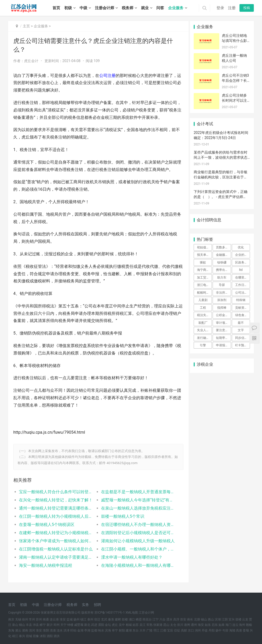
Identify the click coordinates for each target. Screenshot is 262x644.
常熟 (149, 625)
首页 (56, 8)
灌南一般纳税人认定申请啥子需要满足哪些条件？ (55, 557)
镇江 (83, 619)
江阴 (225, 619)
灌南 (25, 630)
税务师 (128, 8)
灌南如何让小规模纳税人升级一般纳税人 (135, 541)
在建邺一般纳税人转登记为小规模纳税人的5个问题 (55, 533)
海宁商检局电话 (204, 270)
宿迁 (97, 619)
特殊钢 (241, 300)
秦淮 (111, 619)
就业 (145, 8)
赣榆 (249, 625)
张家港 (158, 625)
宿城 (29, 636)
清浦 (53, 630)
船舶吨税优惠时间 (204, 293)
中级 (83, 8)
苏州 (39, 619)
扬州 (77, 619)
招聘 (97, 605)
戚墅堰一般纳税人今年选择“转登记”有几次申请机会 (135, 500)
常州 (32, 619)
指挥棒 (222, 308)
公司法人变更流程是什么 (243, 293)
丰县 (29, 625)
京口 (191, 630)
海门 (228, 625)
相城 (129, 625)
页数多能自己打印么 (223, 247)
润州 (198, 630)
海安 (201, 625)
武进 (94, 625)
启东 (215, 625)
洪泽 (67, 630)
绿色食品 (241, 315)
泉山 (15, 625)
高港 (239, 630)
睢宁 (43, 625)
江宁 (156, 619)
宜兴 (232, 619)
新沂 (50, 625)
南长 (190, 619)
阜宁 (115, 630)
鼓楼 (125, 619)
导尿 (222, 285)
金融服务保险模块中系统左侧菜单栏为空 (223, 255)
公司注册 (107, 76)
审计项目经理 (223, 323)
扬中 (219, 630)
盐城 (70, 619)
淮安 (63, 619)
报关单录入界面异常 (204, 255)
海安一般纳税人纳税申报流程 (46, 565)
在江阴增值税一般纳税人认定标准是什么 (55, 549)
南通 (46, 619)
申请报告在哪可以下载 (223, 345)
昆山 (166, 625)
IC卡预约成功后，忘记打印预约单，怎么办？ (243, 345)
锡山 (204, 619)
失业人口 (203, 330)
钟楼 (70, 625)
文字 (241, 330)
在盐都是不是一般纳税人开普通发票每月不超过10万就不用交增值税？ (135, 492)
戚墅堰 (79, 625)
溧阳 (101, 625)
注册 (232, 8)
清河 (32, 630)
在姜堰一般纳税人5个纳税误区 (47, 525)
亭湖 (87, 630)
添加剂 (222, 300)
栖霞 (139, 619)
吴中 (122, 625)
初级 (68, 8)
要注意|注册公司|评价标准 (223, 330)
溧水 (169, 619)
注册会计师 (105, 8)
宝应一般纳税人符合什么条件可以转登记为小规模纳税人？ (55, 492)
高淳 (176, 619)
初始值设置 (204, 247)
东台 (136, 630)
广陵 (149, 630)
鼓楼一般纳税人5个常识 (121, 516)
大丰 (143, 630)
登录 (220, 8)
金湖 (80, 630)
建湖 (129, 630)
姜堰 (246, 630)
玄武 (104, 619)
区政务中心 (243, 262)
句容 (225, 630)
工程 (203, 308)
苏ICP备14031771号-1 (110, 613)
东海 (11, 630)
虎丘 (115, 625)
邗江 (156, 630)
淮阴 (46, 630)
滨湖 (218, 619)
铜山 (22, 625)
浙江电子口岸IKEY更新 (204, 285)
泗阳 (50, 636)
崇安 (183, 619)
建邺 (118, 619)
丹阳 (212, 630)
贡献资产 (241, 308)
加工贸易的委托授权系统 (204, 278)
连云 (235, 625)
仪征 (177, 630)
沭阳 (43, 636)
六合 (162, 619)
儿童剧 (203, 300)
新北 (87, 625)
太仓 (173, 625)
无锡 (18, 619)
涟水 (60, 630)
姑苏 (136, 625)
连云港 (54, 619)
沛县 (36, 625)
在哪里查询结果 (243, 278)
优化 (241, 247)
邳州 (57, 625)
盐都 (94, 630)
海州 (242, 625)
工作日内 (241, 285)
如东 (208, 625)
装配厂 (203, 323)
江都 (163, 630)
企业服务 (176, 8)
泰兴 (22, 636)
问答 (160, 8)
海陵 (232, 630)
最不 (241, 323)
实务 (85, 605)
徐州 (25, 619)
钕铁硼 (222, 262)
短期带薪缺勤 (223, 338)
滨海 (108, 630)
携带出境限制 (223, 270)
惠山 (211, 619)
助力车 (222, 278)
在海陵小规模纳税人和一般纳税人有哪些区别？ (135, 565)
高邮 (184, 630)
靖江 (15, 636)
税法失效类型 (204, 315)
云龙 (245, 619)
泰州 (90, 619)
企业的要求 (243, 255)
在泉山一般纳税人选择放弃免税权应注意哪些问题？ (135, 508)
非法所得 (222, 293)
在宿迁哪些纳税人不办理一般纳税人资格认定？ (135, 525)
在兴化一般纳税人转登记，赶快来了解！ (55, 500)
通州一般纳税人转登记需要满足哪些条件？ (55, 508)
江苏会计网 (146, 613)
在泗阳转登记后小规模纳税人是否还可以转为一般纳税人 (135, 533)
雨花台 (147, 619)
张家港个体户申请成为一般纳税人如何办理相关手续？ (55, 541)
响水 (101, 630)
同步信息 (241, 338)
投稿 (247, 8)
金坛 (108, 625)
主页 (26, 26)
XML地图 (132, 613)
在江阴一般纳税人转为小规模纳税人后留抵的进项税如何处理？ (55, 516)
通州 (194, 625)
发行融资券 (204, 338)
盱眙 (73, 630)
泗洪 (57, 636)
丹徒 (205, 630)
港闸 (187, 625)
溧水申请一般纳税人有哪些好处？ (130, 557)
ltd (241, 270)
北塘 (197, 619)
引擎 (203, 345)
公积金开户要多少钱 (223, 315)
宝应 (170, 630)
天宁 (63, 625)
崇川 (180, 625)
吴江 (143, 625)
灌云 (18, 630)
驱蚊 (203, 262)
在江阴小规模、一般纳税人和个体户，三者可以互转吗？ (135, 549)
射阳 (122, 630)
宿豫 (36, 636)
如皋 (222, 625)
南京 (11, 619)
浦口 (132, 619)
